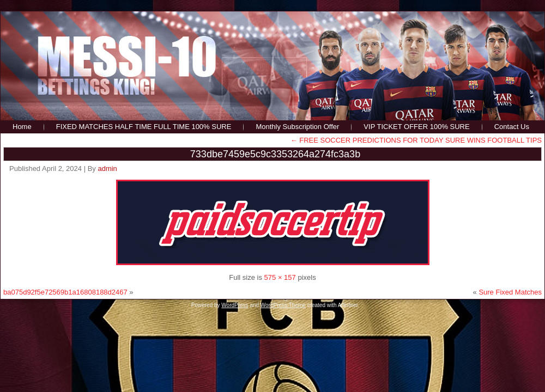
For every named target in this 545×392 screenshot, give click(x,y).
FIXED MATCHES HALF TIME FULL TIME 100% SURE (144, 127)
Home (22, 127)
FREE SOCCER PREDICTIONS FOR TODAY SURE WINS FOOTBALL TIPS (416, 140)
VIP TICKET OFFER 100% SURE (416, 127)
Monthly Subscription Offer (297, 127)
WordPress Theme (283, 305)
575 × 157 (280, 277)
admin (107, 169)
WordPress (235, 305)
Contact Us (512, 127)
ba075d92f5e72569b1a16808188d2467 (65, 292)
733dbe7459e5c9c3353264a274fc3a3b (275, 154)
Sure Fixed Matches (510, 292)
